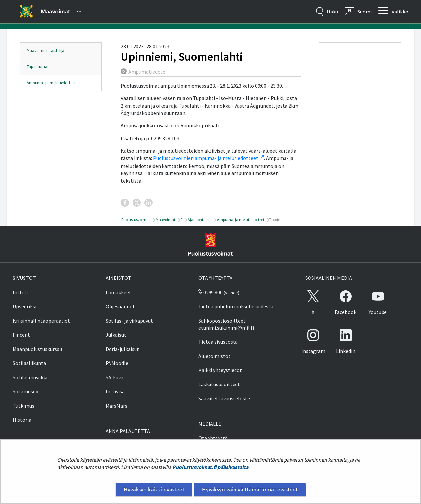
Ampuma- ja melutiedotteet (51, 83)
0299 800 (210, 292)
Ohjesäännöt (120, 306)
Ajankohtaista (199, 219)
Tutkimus (24, 406)
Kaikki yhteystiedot (220, 370)
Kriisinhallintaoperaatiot (41, 321)
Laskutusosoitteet (219, 384)
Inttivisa (115, 391)
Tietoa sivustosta (218, 342)
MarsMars (116, 406)
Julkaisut (116, 335)
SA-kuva (114, 377)
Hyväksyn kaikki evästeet (154, 490)
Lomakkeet (118, 292)
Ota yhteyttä (213, 438)
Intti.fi (20, 292)
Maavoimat (165, 219)
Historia (22, 420)
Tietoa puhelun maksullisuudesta (236, 306)
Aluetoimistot (214, 356)
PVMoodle (117, 363)
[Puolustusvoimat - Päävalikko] (61, 12)
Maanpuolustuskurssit (38, 349)
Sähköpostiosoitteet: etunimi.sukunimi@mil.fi (226, 324)
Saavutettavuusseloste (224, 398)
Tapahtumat (38, 67)
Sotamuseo (26, 391)
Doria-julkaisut (122, 349)
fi (181, 219)
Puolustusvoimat (135, 219)
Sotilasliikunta (29, 363)
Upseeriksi (25, 306)
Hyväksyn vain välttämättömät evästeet (250, 490)
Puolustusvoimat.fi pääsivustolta (210, 467)
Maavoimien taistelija (46, 51)
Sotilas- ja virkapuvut (129, 321)
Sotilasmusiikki (30, 377)
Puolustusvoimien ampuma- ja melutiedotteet (209, 158)
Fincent (21, 335)
